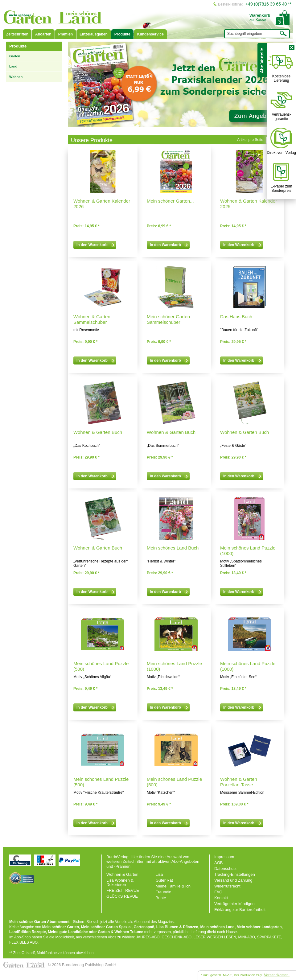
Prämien (66, 34)
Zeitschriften (17, 34)
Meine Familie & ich (173, 886)
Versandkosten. (277, 975)
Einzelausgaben (94, 34)
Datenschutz (225, 869)
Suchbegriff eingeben (245, 34)
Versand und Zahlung (233, 880)
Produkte (122, 34)
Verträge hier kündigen (234, 904)
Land (13, 66)
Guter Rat (164, 880)
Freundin (164, 892)
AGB (218, 863)
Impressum (224, 857)
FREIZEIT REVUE (123, 890)
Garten (15, 56)
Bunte (161, 898)
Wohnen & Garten (122, 874)
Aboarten (43, 34)
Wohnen (16, 77)
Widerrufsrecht (227, 886)
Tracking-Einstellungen (235, 874)
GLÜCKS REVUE (122, 896)
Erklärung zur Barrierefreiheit (240, 910)
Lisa (159, 874)
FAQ (218, 892)
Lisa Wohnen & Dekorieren (120, 882)
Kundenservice (150, 34)
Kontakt (221, 898)
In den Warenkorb (96, 245)
